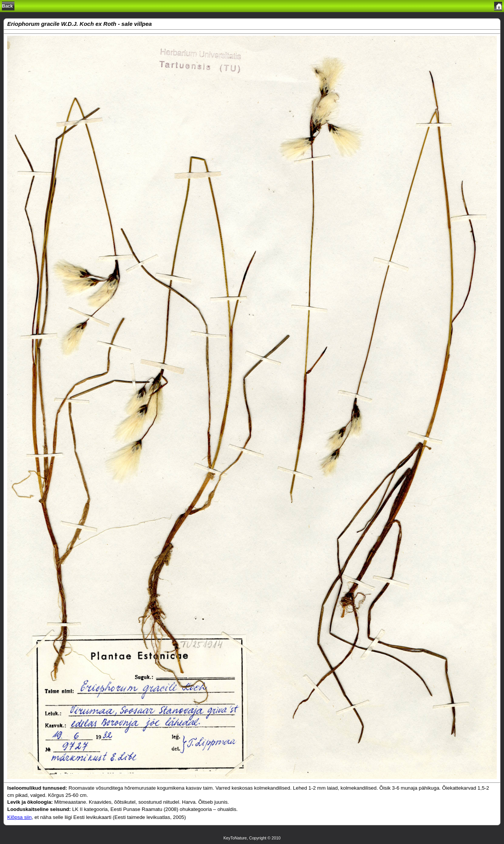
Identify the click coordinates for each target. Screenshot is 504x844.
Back (7, 6)
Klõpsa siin (19, 817)
